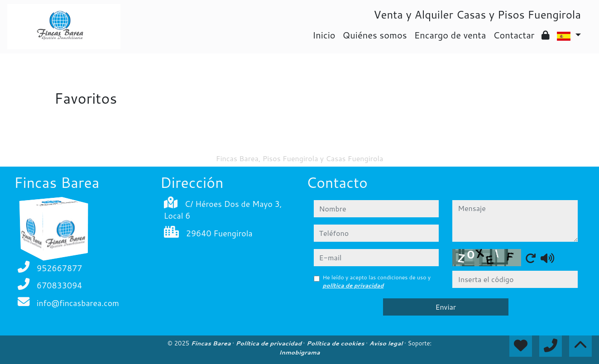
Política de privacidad (270, 343)
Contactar (514, 35)
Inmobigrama (299, 352)
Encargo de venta (450, 35)
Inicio (324, 35)
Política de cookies (336, 343)
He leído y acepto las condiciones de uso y (377, 281)
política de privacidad (353, 285)
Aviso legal (387, 343)
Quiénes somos (375, 35)
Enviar (446, 307)
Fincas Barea (212, 343)
